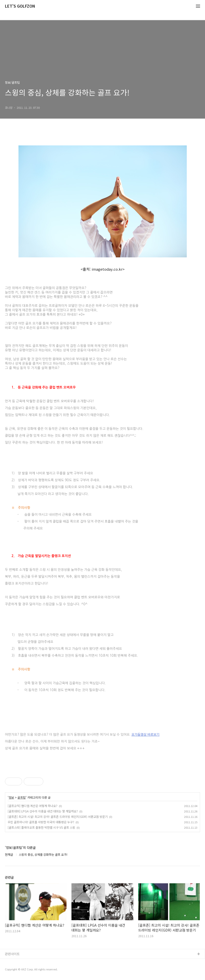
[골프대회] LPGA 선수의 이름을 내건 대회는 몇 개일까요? (43, 811)
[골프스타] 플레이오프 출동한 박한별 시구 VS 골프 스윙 (41, 827)
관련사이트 (12, 954)
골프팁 (22, 797)
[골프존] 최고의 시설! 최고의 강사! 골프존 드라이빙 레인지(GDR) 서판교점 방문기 (58, 817)
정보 (11, 797)
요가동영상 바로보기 (145, 735)
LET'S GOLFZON (20, 6)
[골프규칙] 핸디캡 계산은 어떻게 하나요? (33, 806)
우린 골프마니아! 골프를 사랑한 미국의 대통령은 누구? (41, 822)
